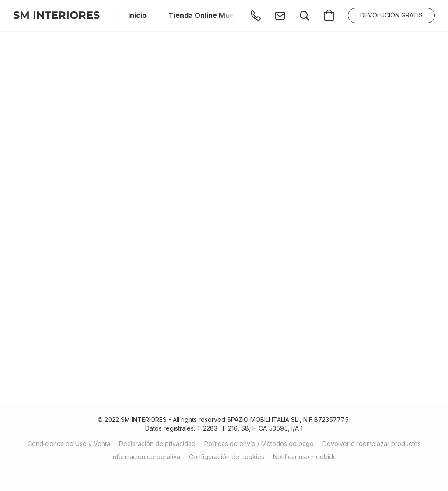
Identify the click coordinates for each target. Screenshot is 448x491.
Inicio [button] (137, 15)
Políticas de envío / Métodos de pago (259, 444)
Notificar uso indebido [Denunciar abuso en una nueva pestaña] (305, 457)
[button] (56, 15)
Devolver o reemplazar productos (372, 444)
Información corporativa (146, 457)
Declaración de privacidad (157, 444)
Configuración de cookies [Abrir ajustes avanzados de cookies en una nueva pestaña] (227, 457)
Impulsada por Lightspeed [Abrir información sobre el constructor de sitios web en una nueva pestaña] (224, 472)
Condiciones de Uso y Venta (69, 444)
